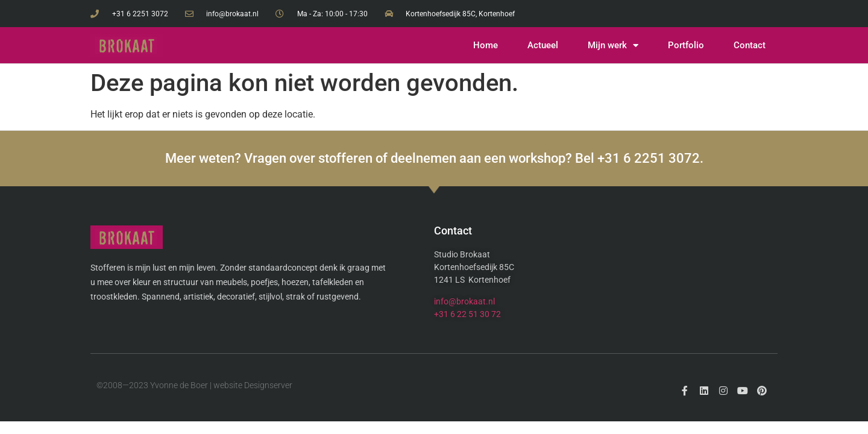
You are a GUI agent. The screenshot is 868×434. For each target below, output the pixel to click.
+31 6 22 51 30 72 (467, 314)
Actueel (543, 45)
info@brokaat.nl (464, 301)
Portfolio (686, 45)
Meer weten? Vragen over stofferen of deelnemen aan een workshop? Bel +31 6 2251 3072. (434, 158)
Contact (750, 45)
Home (486, 45)
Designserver (268, 385)
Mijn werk (613, 46)
